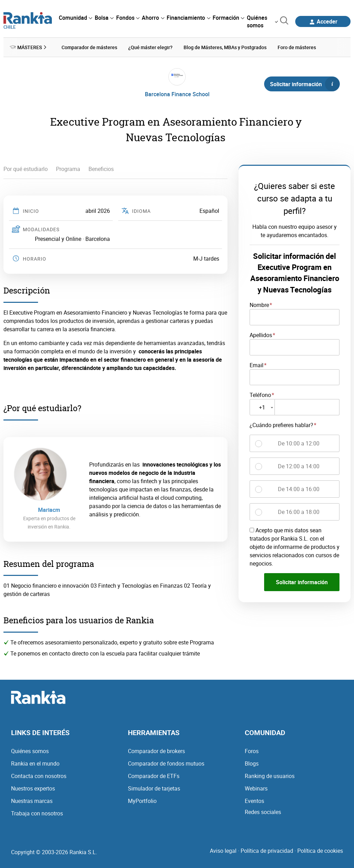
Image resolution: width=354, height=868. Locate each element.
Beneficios (101, 169)
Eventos (254, 800)
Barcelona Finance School (177, 93)
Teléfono (260, 395)
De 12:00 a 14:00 (299, 465)
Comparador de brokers (156, 750)
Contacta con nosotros (39, 775)
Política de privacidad (267, 850)
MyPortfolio (142, 800)
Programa (68, 169)
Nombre (259, 304)
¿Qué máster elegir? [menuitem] (150, 47)
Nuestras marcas (32, 800)
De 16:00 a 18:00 (299, 511)
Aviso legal (223, 850)
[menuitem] (75, 18)
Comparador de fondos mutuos (166, 763)
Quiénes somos (30, 750)
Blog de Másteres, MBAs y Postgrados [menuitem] (225, 47)
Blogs (252, 763)
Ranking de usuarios (270, 775)
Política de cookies (320, 850)
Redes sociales (263, 811)
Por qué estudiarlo (26, 169)
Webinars (256, 788)
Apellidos (261, 334)
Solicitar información (305, 83)
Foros (252, 750)
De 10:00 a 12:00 (299, 443)
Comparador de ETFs (154, 775)
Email (257, 364)
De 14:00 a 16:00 (299, 488)
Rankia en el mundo (35, 763)
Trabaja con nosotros (37, 813)
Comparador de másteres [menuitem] (89, 47)
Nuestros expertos (33, 788)
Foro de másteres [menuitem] (297, 47)
